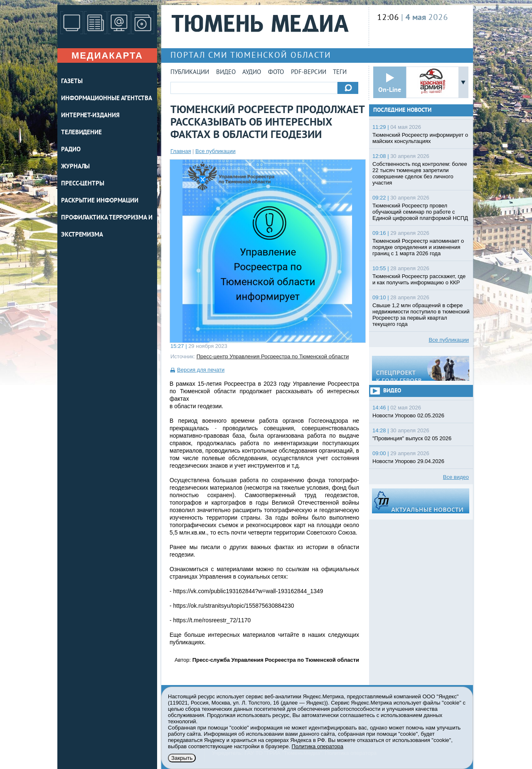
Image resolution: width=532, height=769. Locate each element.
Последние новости (402, 110)
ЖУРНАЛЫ (75, 167)
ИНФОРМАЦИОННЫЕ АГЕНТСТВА (107, 99)
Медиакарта (107, 55)
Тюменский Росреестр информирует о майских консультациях (420, 138)
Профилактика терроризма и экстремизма (107, 227)
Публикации (190, 73)
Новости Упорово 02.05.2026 (408, 415)
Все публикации (216, 151)
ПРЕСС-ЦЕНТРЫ (83, 184)
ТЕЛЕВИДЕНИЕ (81, 133)
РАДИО (71, 150)
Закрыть (182, 758)
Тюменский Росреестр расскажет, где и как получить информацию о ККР (419, 279)
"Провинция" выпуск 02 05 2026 (412, 438)
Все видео (456, 477)
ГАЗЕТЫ (72, 82)
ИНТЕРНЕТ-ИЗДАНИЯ (90, 116)
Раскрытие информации (100, 201)
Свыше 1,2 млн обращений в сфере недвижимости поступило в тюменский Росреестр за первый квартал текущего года (421, 315)
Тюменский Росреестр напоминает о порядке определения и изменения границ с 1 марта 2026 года (418, 247)
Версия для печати (201, 370)
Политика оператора (318, 746)
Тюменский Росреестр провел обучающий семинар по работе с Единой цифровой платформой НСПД (420, 212)
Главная (181, 151)
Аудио (252, 73)
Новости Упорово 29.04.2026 (408, 461)
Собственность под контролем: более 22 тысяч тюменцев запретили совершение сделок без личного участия (420, 173)
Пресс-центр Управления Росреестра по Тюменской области (273, 356)
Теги (340, 73)
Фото (276, 73)
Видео (226, 73)
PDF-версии (309, 73)
